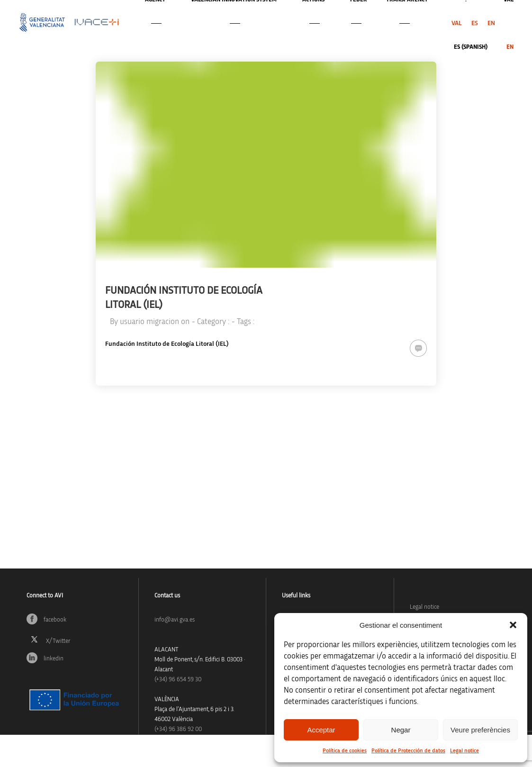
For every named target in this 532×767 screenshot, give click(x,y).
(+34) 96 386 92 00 (178, 729)
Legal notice (464, 750)
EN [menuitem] (491, 23)
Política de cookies (345, 750)
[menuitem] (457, 23)
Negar (401, 730)
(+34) (178, 680)
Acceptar (321, 730)
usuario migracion (149, 321)
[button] (513, 625)
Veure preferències (480, 730)
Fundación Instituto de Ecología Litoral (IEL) (167, 344)
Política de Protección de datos (408, 750)
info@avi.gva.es (175, 620)
